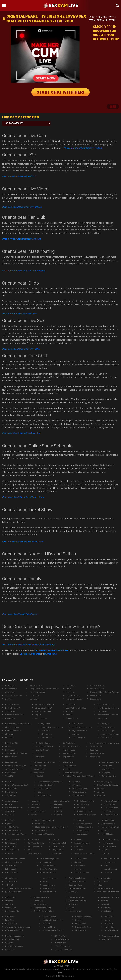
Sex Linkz (9, 815)
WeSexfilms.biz (12, 689)
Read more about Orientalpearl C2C (19, 176)
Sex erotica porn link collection (18, 724)
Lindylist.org (95, 699)
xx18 (106, 866)
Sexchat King (11, 795)
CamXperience (44, 788)
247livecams (95, 757)
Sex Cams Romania (36, 843)
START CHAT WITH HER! (61, 92)
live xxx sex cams (80, 788)
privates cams (83, 830)
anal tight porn (81, 859)
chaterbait (10, 737)
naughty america (35, 846)
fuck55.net (106, 908)
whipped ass (46, 734)
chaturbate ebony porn (15, 859)
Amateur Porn (72, 718)
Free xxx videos (111, 808)
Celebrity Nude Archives (16, 766)
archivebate (41, 650)
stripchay (58, 811)
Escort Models (108, 834)
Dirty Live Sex (58, 850)
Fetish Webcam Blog (78, 901)
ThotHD (39, 753)
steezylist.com (11, 878)
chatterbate (57, 853)
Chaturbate (25, 654)
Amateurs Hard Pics (110, 936)
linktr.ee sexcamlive (77, 888)
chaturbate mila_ (104, 878)
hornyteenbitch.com (14, 930)
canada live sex (79, 795)
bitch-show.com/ (12, 708)
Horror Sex (109, 927)
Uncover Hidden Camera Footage (105, 692)
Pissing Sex (10, 718)
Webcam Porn (41, 830)
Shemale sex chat (84, 824)
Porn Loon (38, 901)
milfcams (101, 885)
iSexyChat (73, 892)
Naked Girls (79, 862)
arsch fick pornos (51, 878)
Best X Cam (10, 950)
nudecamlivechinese (110, 734)
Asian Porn (10, 692)
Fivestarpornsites (76, 897)
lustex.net (73, 904)
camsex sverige (108, 731)
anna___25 (102, 718)
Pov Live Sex (77, 724)
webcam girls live (97, 753)
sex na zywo (81, 923)
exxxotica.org (49, 885)
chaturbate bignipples (50, 859)
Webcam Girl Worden (14, 769)
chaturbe (58, 808)
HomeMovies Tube (105, 888)
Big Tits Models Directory (44, 762)
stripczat (9, 901)
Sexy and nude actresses (52, 727)
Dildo (19, 314)
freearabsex (80, 866)
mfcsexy (9, 699)
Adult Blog (45, 731)
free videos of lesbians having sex (104, 743)
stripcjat (101, 788)
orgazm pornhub (79, 731)
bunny (107, 920)
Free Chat (21, 433)
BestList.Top (10, 897)
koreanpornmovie (82, 843)
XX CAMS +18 (110, 804)
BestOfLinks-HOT (12, 839)
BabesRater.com (12, 850)
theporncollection (83, 927)
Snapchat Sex (11, 881)
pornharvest (11, 846)
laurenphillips (60, 943)
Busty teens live (109, 776)
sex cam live (80, 930)
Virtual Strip (10, 776)
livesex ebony (11, 923)
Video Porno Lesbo (14, 695)
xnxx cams (102, 711)
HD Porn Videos (109, 846)
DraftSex (80, 820)
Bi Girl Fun (79, 846)
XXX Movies (10, 711)
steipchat (105, 830)
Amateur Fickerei (112, 815)
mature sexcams (38, 811)
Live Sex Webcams (106, 704)
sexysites (58, 804)
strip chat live (68, 757)
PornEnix (9, 853)
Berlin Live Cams (43, 743)
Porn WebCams (44, 795)
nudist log (35, 801)
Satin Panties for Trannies (16, 753)
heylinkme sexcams (86, 801)
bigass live (10, 820)
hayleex (9, 824)
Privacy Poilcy (83, 804)
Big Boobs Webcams (14, 946)
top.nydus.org (36, 685)
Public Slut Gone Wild (45, 746)
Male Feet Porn (49, 927)
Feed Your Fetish (59, 843)
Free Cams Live (69, 766)
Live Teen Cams (73, 695)
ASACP (60, 966)
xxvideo (75, 734)
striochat (76, 782)
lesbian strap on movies (53, 920)
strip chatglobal (40, 904)
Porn (69, 689)
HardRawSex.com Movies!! (16, 785)
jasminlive (71, 692)
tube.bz (69, 715)
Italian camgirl (11, 869)
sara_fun (9, 904)
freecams (106, 773)
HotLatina (105, 901)
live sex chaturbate (43, 711)
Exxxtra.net (107, 766)
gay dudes (45, 724)
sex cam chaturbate (14, 808)
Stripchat (35, 654)
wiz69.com (40, 824)
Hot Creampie (11, 792)
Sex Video (35, 804)
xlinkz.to (106, 853)
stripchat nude (69, 750)
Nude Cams (35, 695)
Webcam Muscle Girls (14, 715)
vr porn (38, 715)
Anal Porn (35, 808)
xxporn (34, 815)
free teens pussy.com (87, 815)
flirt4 (30, 850)
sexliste (55, 839)
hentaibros (109, 917)
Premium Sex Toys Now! (53, 930)
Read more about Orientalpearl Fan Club (21, 239)
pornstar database (74, 699)
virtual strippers (79, 792)
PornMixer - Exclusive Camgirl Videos (79, 776)
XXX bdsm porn (79, 737)
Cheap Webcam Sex (84, 917)
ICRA (67, 966)
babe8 (72, 908)
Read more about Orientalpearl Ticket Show (23, 541)
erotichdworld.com (46, 785)
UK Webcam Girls (62, 939)
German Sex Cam (61, 801)
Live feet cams (11, 843)
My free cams (50, 654)
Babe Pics (94, 750)
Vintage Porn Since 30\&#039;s (19, 888)
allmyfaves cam (50, 892)
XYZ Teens (109, 811)
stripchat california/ (43, 708)
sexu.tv (46, 881)
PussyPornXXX (12, 743)
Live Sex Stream (43, 750)
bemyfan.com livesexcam (108, 785)
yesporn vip (39, 773)
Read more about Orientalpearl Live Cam (83, 148)
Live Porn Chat (58, 846)
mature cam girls (104, 782)
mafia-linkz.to (96, 695)
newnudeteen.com (13, 892)
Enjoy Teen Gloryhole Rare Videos (44, 689)
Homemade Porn (85, 811)
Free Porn (10, 920)
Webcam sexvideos (111, 762)
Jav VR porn (71, 704)
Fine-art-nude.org (62, 946)
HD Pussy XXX (11, 788)
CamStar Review (12, 827)
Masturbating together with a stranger (52, 827)
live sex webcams (37, 692)
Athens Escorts (12, 801)
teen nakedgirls (12, 911)
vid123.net (10, 917)
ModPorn (9, 804)
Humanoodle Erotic (111, 839)
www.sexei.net (75, 911)
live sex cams (41, 718)
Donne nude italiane (110, 827)
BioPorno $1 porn (98, 689)
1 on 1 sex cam (40, 766)
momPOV (9, 782)
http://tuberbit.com (48, 872)
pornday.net (10, 685)
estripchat (40, 757)
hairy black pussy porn (15, 936)
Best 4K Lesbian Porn (72, 746)
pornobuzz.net (110, 869)
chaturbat (77, 785)
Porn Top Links (107, 737)
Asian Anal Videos (48, 866)
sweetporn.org (96, 746)
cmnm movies (108, 769)
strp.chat (105, 904)
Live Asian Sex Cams (63, 950)
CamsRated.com (12, 939)
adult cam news (108, 824)
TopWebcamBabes (77, 878)
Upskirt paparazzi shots (84, 853)
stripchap (9, 734)
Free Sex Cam (11, 762)
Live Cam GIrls (11, 757)
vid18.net (9, 885)
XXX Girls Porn (61, 936)
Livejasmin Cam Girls (110, 897)
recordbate (63, 650)
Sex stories (79, 869)
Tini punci (70, 711)
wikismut (81, 808)
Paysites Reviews (35, 853)
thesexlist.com (47, 737)
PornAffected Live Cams (108, 715)
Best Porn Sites (69, 753)
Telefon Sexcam (49, 917)
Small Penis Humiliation (44, 911)
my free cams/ (110, 862)
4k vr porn (47, 923)
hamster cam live (82, 872)
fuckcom (79, 920)
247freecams (11, 750)
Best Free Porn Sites (49, 869)
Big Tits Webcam (111, 801)
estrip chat (38, 776)
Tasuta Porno (11, 866)
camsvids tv (71, 685)
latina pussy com (112, 930)
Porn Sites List (103, 881)
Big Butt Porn (46, 862)
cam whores (108, 843)
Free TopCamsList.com (82, 727)
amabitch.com (49, 888)
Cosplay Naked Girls (42, 908)
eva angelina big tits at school (18, 927)
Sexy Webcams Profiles (76, 708)
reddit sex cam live (85, 827)
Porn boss (79, 850)
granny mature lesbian (45, 704)
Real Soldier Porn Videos (16, 834)
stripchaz (58, 815)
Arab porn (106, 939)
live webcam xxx (12, 704)
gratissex (78, 839)
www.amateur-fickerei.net (108, 892)
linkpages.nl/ (39, 769)
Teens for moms (108, 820)
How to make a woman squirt (50, 782)
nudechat (109, 923)
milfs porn (34, 699)
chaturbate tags (12, 727)
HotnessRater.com (13, 731)
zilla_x (40, 792)
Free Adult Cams (108, 727)
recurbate (52, 650)
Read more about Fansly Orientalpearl (20, 614)
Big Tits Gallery (69, 743)
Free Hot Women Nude (45, 820)
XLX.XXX (106, 850)
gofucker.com (107, 911)
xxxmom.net (11, 908)
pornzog (101, 795)
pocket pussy (82, 834)
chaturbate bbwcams (14, 862)
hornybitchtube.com (77, 881)
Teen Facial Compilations (108, 708)
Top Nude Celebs (111, 859)
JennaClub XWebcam (45, 834)
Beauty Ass (106, 724)
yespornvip (10, 811)
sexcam (9, 746)
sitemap (66, 769)
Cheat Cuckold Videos (72, 773)
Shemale (9, 943)
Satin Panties (11, 773)
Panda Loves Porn (13, 830)
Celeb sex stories (98, 685)
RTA (54, 966)
